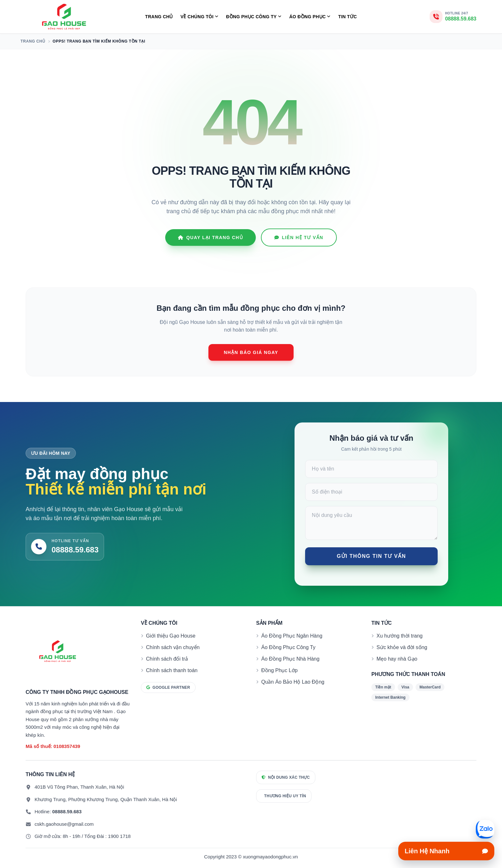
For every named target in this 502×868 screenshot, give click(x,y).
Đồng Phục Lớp (279, 670)
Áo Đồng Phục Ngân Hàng (292, 636)
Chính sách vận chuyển (173, 647)
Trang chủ (159, 17)
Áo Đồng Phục (310, 17)
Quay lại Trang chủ (211, 237)
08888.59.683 (67, 812)
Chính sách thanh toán (172, 670)
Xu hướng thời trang (400, 636)
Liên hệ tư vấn (299, 237)
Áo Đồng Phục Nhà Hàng (290, 659)
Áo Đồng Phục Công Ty (288, 647)
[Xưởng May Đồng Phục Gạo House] (64, 17)
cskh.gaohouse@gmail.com (64, 824)
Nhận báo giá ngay (251, 352)
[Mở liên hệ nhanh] (485, 829)
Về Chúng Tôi (199, 17)
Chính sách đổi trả (167, 659)
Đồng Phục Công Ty (254, 17)
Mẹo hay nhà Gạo (397, 659)
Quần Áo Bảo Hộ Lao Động (293, 682)
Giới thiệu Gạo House (171, 636)
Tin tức (348, 17)
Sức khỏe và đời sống (402, 647)
